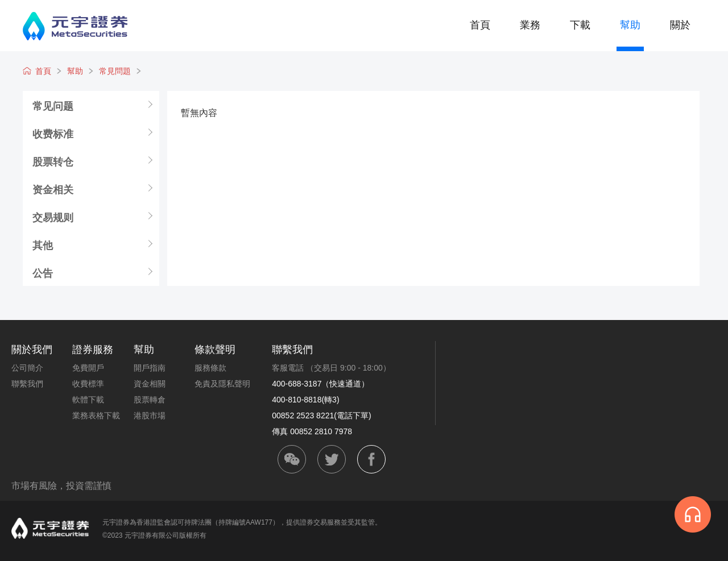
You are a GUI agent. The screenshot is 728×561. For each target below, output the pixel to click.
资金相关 (53, 189)
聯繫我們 (27, 384)
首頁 (480, 25)
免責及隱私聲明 (222, 384)
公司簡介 (27, 368)
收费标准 (53, 134)
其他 (43, 245)
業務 (530, 25)
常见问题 (53, 106)
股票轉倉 (150, 400)
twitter (332, 459)
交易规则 (53, 217)
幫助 (630, 25)
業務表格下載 (96, 415)
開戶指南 (150, 368)
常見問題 (115, 71)
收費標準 (88, 384)
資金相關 (150, 384)
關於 (680, 25)
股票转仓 (53, 161)
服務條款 (210, 368)
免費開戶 (88, 368)
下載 (580, 25)
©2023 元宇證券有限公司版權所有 (154, 535)
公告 (43, 273)
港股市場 (150, 415)
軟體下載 (88, 400)
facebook (371, 459)
